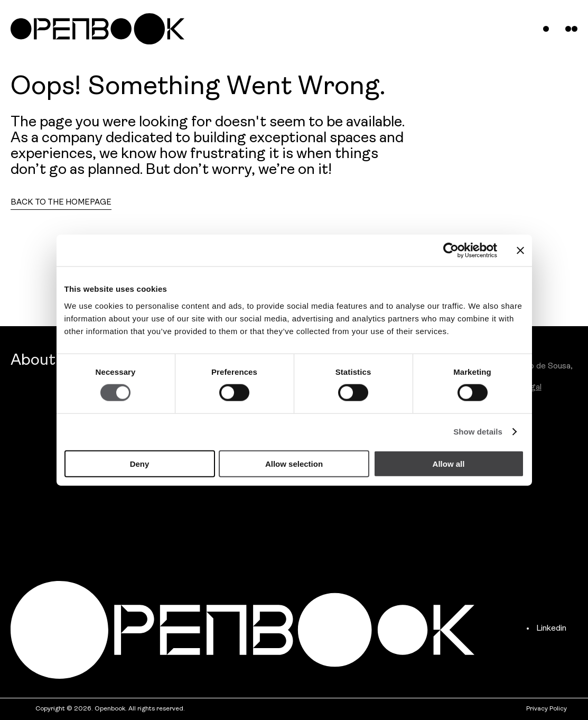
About (33, 361)
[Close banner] (520, 251)
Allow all (449, 463)
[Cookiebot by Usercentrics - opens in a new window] (451, 251)
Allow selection (294, 463)
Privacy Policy (547, 709)
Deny (140, 463)
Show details (478, 432)
